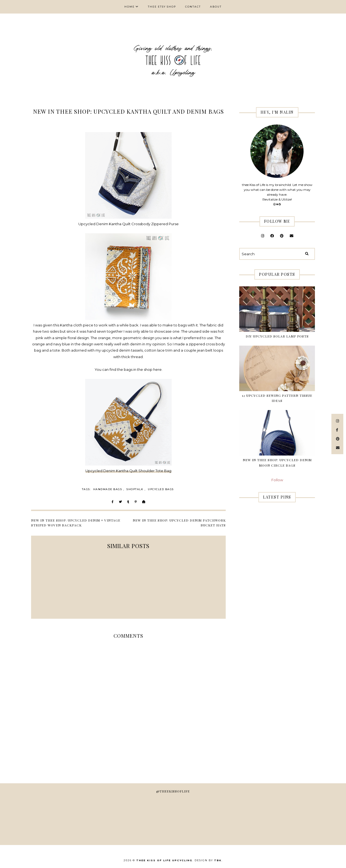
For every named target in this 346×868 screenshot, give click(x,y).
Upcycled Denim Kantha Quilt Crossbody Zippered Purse (129, 224)
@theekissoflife (173, 791)
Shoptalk (135, 489)
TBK (218, 860)
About (216, 7)
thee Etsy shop (162, 7)
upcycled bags (161, 489)
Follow (277, 480)
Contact (193, 7)
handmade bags (108, 489)
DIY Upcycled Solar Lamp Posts (277, 336)
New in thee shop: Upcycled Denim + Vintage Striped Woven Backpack (76, 523)
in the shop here (147, 369)
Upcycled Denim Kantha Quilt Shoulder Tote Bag (128, 471)
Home (129, 7)
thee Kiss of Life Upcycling (164, 860)
